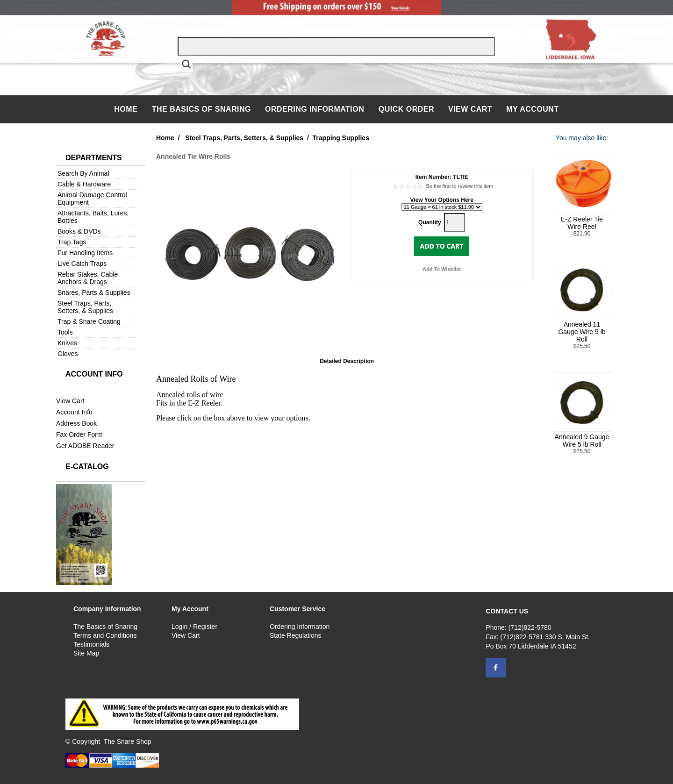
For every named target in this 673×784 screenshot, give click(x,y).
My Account (533, 109)
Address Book (76, 423)
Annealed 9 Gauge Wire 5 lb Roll (582, 441)
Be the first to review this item (460, 186)
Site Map (86, 653)
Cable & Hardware (84, 184)
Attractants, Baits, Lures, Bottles (93, 217)
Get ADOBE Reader (85, 446)
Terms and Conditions (105, 635)
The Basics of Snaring (201, 109)
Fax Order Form (79, 435)
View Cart (470, 109)
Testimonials (91, 644)
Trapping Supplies (341, 138)
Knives (67, 343)
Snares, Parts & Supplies (94, 292)
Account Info (74, 412)
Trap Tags (72, 242)
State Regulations (296, 635)
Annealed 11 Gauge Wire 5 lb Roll (582, 332)
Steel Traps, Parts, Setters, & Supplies (85, 307)
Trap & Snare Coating (89, 321)
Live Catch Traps (82, 264)
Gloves (68, 354)
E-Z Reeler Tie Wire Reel (582, 223)
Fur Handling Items (85, 253)
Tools (65, 332)
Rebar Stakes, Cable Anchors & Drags (88, 278)
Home (127, 109)
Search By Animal (83, 173)
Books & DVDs (79, 231)
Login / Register (194, 627)
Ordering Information (316, 109)
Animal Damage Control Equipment (92, 199)
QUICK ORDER (406, 109)
